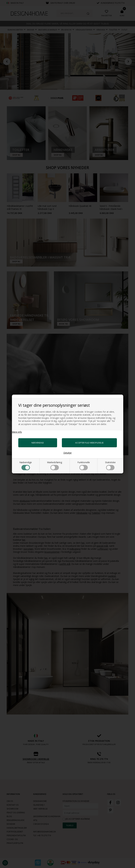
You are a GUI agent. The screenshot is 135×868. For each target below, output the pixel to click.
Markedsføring (55, 465)
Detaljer (68, 453)
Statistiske (110, 465)
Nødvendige (26, 465)
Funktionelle (84, 465)
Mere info (17, 432)
